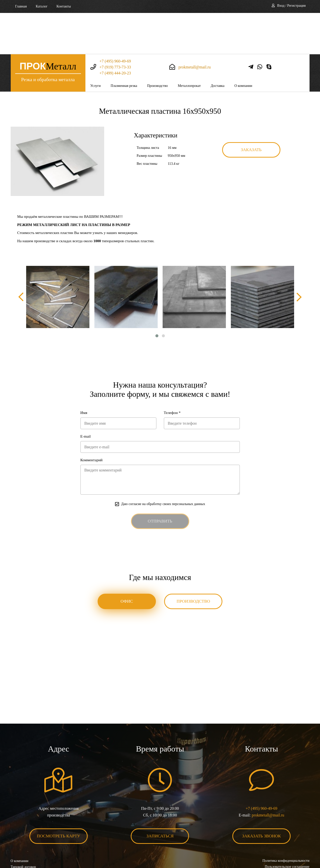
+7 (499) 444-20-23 (115, 32)
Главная (21, 6)
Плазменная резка (124, 44)
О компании (243, 44)
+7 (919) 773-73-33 (115, 26)
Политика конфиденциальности (286, 821)
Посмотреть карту (59, 796)
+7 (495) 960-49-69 (115, 20)
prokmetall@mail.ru (194, 26)
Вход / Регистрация (291, 6)
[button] (157, 295)
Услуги (96, 44)
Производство (158, 44)
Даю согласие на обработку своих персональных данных (163, 464)
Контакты (64, 6)
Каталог (42, 6)
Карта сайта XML (24, 839)
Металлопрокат (189, 44)
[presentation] (22, 256)
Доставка (218, 44)
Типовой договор (23, 827)
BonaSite (304, 849)
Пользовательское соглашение (287, 827)
